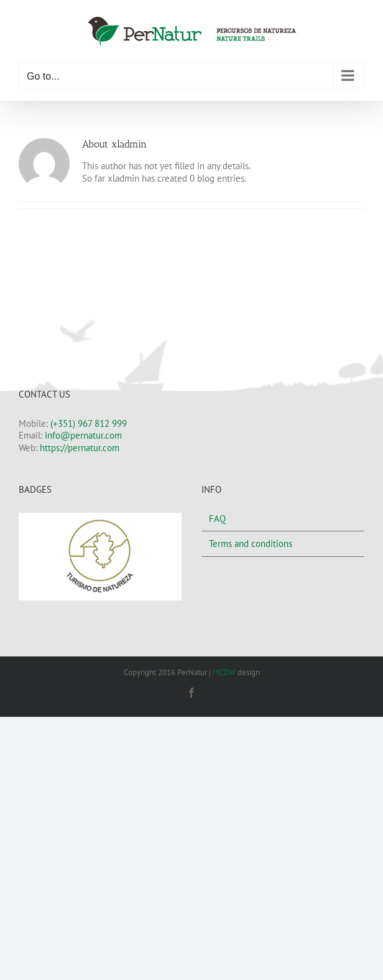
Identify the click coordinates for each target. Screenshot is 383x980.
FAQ (217, 519)
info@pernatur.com (83, 435)
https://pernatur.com (80, 448)
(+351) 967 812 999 (89, 423)
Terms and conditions (251, 544)
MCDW (224, 672)
